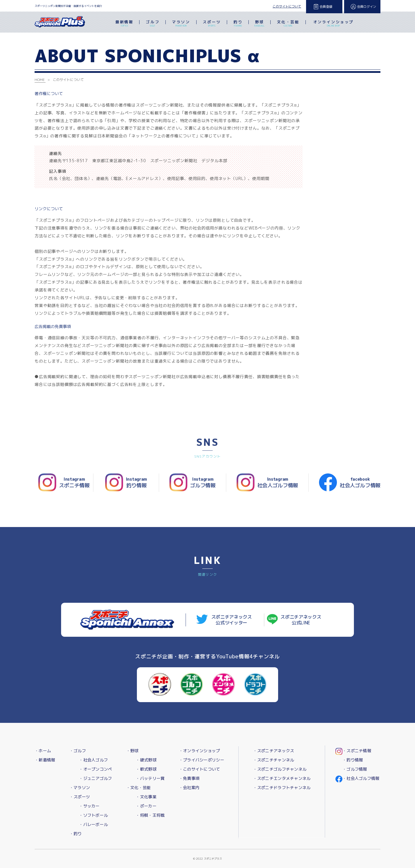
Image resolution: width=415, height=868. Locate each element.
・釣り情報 (353, 760)
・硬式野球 (146, 760)
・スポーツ (80, 797)
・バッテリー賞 (150, 778)
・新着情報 (45, 760)
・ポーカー (146, 806)
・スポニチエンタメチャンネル (282, 778)
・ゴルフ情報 (355, 769)
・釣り (76, 834)
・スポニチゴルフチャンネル (280, 769)
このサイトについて (287, 6)
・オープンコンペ (95, 769)
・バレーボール (93, 824)
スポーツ (212, 24)
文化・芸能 (288, 24)
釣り (238, 24)
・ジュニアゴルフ (95, 778)
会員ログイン (367, 7)
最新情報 (124, 24)
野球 (260, 24)
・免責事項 (189, 778)
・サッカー (89, 806)
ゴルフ (153, 24)
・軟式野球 (146, 769)
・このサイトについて (200, 769)
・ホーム (43, 751)
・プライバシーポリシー (202, 760)
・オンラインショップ (200, 751)
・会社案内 (189, 788)
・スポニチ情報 (357, 751)
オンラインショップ (333, 24)
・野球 (132, 751)
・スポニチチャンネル (274, 760)
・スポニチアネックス (274, 751)
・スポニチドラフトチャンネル (282, 788)
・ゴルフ (78, 751)
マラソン (181, 24)
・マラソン (80, 788)
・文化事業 (146, 797)
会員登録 (326, 7)
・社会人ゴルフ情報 (361, 778)
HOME (40, 80)
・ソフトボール (93, 815)
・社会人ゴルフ (93, 760)
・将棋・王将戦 (150, 815)
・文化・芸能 (139, 788)
